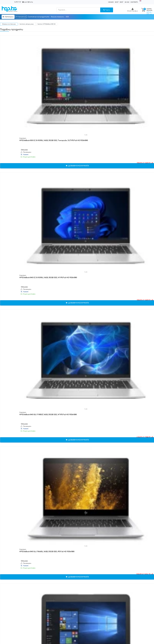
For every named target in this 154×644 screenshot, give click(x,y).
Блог (117, 2)
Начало (111, 2)
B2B (67, 17)
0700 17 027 (18, 2)
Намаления (21, 17)
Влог (121, 2)
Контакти (134, 2)
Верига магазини (57, 17)
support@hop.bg (28, 2)
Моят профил (133, 10)
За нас (127, 2)
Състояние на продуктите (39, 17)
